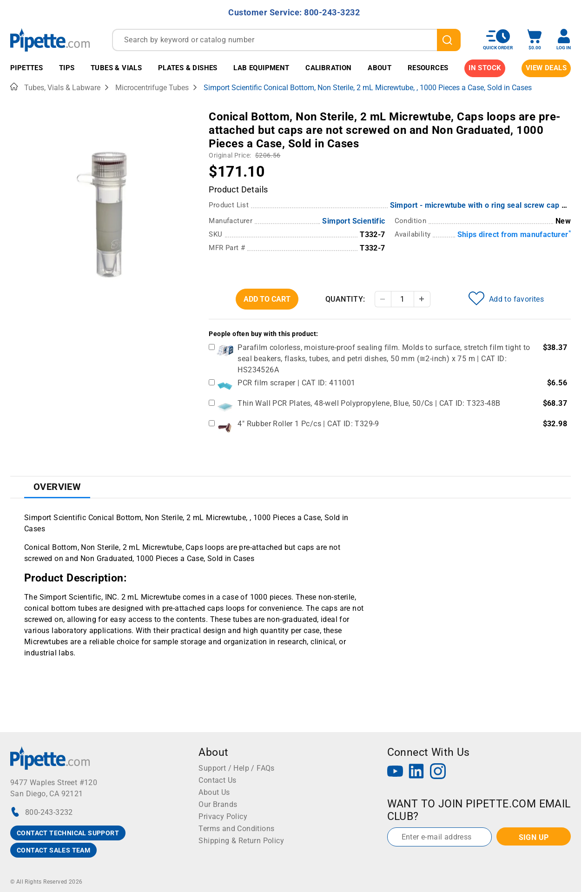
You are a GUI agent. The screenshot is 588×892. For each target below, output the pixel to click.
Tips (67, 68)
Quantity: (345, 299)
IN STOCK (485, 68)
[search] (449, 40)
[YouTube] (395, 772)
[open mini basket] (535, 40)
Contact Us (217, 780)
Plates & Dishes (188, 68)
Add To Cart (267, 299)
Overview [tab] (57, 487)
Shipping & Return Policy (241, 841)
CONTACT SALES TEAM (53, 850)
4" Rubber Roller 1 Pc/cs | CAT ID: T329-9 (308, 424)
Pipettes (26, 68)
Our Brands (218, 804)
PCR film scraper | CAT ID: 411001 (296, 383)
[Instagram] (438, 772)
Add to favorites (506, 298)
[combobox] (286, 40)
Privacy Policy (223, 816)
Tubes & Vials (116, 68)
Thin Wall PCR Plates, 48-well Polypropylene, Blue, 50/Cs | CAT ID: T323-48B (369, 403)
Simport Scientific (353, 221)
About (380, 68)
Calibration (328, 68)
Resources (428, 68)
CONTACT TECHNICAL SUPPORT (68, 833)
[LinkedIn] (416, 772)
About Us (214, 792)
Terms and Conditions (236, 829)
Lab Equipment (261, 68)
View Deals (546, 68)
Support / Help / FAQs (236, 768)
